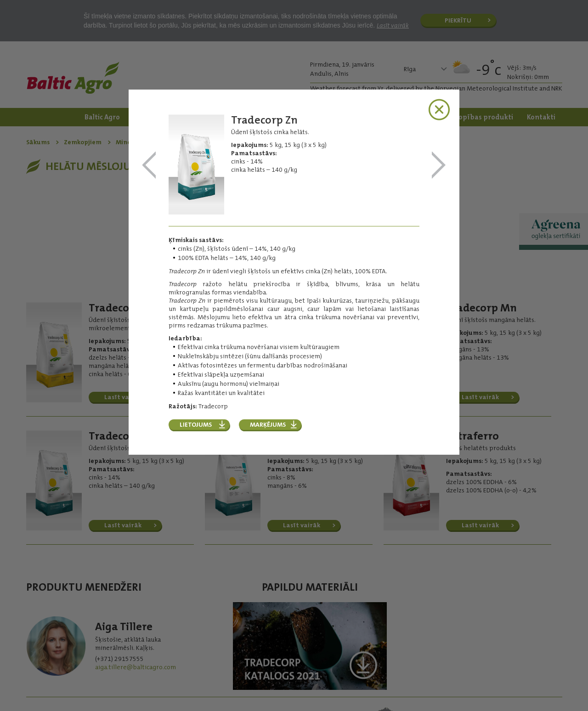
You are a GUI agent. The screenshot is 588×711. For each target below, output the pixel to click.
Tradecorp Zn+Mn (439, 166)
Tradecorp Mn (149, 166)
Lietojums (196, 424)
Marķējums (268, 424)
